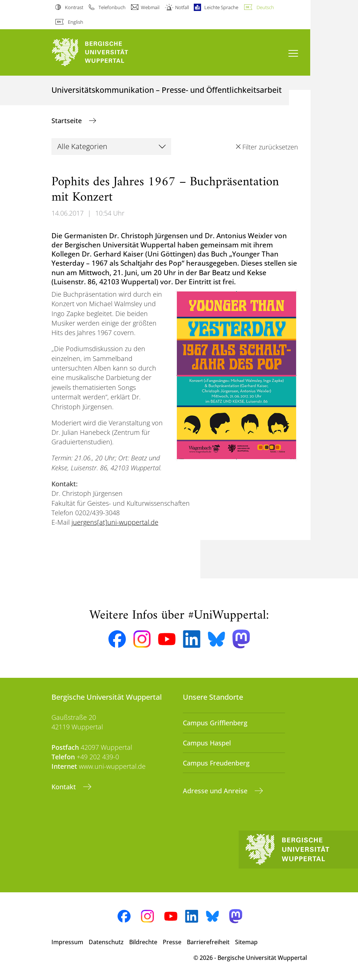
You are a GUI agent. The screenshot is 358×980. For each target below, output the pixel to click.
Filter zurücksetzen (270, 147)
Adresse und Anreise (216, 791)
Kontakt (65, 787)
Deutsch (265, 7)
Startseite (68, 121)
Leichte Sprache (221, 7)
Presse (172, 942)
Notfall (182, 7)
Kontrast (74, 7)
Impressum (67, 942)
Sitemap (246, 942)
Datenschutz (106, 942)
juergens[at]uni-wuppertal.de (115, 522)
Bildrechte (143, 942)
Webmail (150, 7)
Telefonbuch (112, 7)
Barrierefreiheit (208, 942)
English (76, 22)
